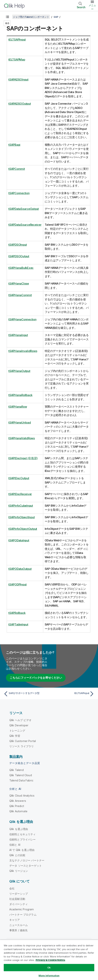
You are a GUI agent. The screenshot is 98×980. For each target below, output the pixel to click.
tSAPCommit (17, 169)
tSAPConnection (19, 193)
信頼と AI (15, 845)
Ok (49, 967)
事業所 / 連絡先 (18, 930)
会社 (12, 888)
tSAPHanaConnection (22, 319)
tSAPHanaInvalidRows (23, 351)
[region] (49, 960)
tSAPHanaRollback (20, 395)
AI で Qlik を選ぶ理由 (22, 850)
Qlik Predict (17, 806)
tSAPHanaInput (18, 335)
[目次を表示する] (7, 17)
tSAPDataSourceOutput (24, 209)
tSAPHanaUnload (20, 422)
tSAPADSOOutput (20, 104)
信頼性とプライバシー (23, 839)
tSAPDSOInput (18, 245)
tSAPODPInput (18, 584)
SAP (56, 17)
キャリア (15, 920)
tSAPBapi (14, 145)
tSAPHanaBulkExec (21, 268)
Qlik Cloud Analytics (22, 796)
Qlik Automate (18, 811)
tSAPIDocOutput (19, 478)
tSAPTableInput (18, 624)
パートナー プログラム (23, 915)
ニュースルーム (19, 925)
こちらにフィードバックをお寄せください (36, 678)
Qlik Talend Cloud (21, 775)
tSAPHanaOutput (19, 371)
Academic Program (22, 909)
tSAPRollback (17, 613)
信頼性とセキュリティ (23, 834)
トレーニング (17, 731)
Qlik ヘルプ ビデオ (20, 720)
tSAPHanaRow (18, 407)
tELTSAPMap (17, 59)
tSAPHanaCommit (20, 295)
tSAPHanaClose (19, 283)
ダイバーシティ (19, 904)
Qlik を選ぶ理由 (19, 829)
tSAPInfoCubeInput (21, 506)
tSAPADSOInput (18, 79)
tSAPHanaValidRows (22, 438)
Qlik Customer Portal (23, 741)
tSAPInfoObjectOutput (23, 529)
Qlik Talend (16, 770)
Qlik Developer (19, 725)
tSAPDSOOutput (19, 256)
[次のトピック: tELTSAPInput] (73, 694)
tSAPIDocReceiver (20, 494)
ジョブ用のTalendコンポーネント (31, 17)
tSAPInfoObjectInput (22, 517)
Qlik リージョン (19, 871)
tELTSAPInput (17, 40)
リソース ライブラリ (22, 746)
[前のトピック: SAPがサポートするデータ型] (25, 694)
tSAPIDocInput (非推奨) (23, 458)
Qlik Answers (18, 801)
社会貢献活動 (17, 899)
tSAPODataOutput (20, 569)
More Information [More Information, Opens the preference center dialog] (49, 976)
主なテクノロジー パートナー (27, 860)
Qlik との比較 (17, 855)
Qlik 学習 (15, 736)
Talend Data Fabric (21, 780)
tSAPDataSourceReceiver (25, 225)
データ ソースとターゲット (26, 866)
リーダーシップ (19, 894)
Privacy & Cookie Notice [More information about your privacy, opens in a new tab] (50, 960)
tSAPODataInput (19, 540)
